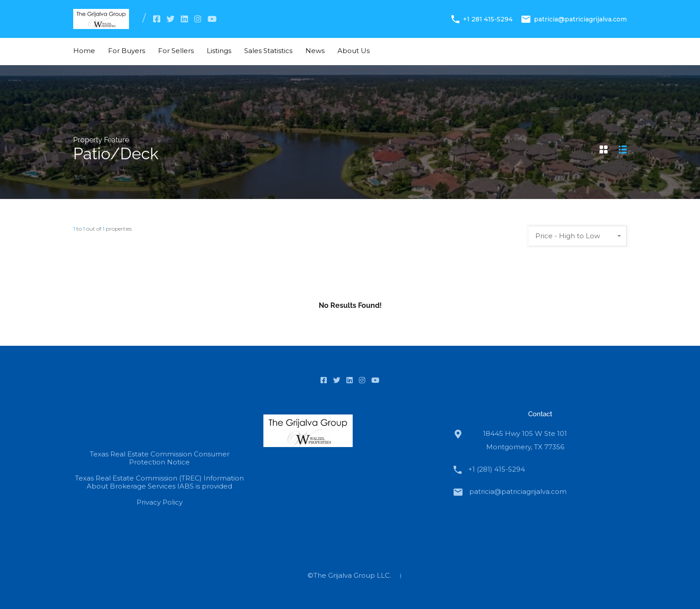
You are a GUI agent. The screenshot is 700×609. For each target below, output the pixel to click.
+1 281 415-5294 (488, 19)
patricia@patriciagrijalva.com (580, 19)
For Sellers (176, 51)
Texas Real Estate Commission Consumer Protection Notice (160, 458)
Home (84, 51)
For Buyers (127, 51)
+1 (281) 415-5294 (497, 469)
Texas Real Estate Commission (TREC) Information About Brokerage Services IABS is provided (159, 482)
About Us (354, 51)
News (315, 51)
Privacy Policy (160, 502)
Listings (219, 51)
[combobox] (578, 236)
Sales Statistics (268, 51)
